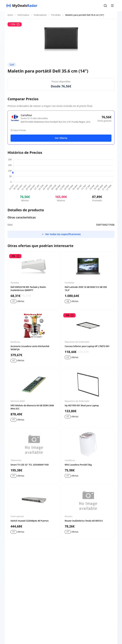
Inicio (10, 15)
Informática (23, 15)
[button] (105, 6)
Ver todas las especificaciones (61, 234)
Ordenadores (40, 15)
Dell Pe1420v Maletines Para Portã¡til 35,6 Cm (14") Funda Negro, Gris (56, 122)
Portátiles (56, 15)
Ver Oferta (61, 138)
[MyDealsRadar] (22, 6)
